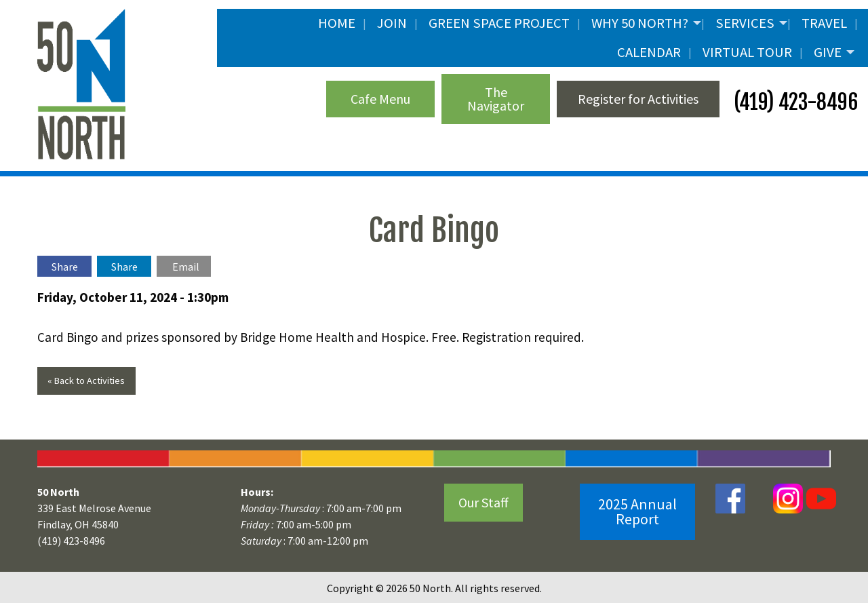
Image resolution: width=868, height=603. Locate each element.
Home (337, 23)
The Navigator (496, 99)
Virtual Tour (747, 52)
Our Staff (484, 502)
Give (828, 52)
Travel (824, 23)
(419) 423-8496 (794, 102)
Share (65, 267)
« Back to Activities (86, 381)
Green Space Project (499, 23)
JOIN (392, 23)
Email (186, 267)
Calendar (649, 52)
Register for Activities (638, 99)
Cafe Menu (380, 99)
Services (745, 23)
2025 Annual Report (637, 511)
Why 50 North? (640, 23)
